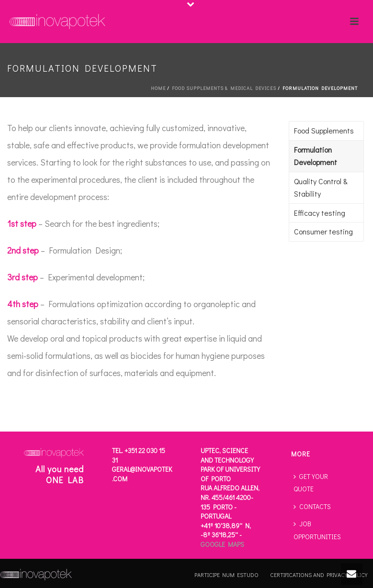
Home (158, 88)
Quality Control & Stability (321, 188)
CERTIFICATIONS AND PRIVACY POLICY (319, 575)
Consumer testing (323, 231)
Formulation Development (316, 156)
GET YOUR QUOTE (311, 483)
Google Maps (222, 544)
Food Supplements (324, 130)
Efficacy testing (320, 213)
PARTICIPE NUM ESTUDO (226, 575)
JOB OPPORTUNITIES (317, 530)
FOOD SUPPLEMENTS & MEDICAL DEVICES (224, 88)
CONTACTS (312, 506)
